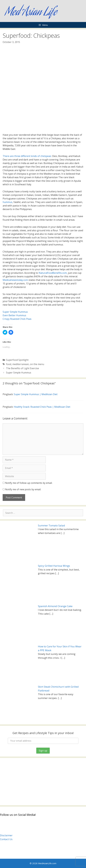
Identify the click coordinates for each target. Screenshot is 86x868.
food (9, 364)
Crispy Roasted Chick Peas (17, 319)
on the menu (37, 364)
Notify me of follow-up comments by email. (29, 483)
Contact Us (6, 839)
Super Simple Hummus (15, 312)
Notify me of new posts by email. (23, 489)
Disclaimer (6, 835)
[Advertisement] (43, 782)
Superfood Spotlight (17, 360)
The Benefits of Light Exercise (22, 368)
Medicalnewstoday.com (15, 280)
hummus (7, 202)
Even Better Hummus (14, 315)
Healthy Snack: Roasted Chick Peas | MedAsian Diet (42, 407)
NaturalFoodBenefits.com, (53, 273)
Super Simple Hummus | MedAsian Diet (36, 394)
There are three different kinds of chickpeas (27, 156)
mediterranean (21, 364)
